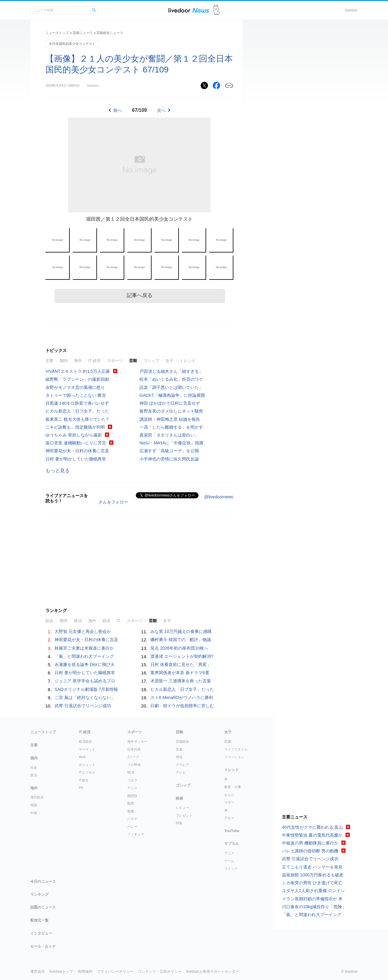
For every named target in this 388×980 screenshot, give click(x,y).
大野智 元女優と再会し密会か (83, 631)
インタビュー (41, 933)
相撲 (131, 811)
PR (81, 788)
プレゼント (184, 815)
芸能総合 (182, 741)
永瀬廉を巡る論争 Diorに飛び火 (85, 664)
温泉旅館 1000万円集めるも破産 (313, 875)
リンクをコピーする (229, 86)
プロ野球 (134, 765)
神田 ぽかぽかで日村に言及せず (170, 403)
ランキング (39, 895)
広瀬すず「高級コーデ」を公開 (169, 451)
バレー (132, 827)
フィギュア (136, 834)
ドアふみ (217, 10)
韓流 (179, 757)
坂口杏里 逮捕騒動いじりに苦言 (76, 443)
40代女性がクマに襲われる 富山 (312, 827)
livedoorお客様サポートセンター (213, 972)
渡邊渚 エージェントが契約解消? (182, 656)
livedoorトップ (61, 972)
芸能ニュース (83, 33)
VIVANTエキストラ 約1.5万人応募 (78, 371)
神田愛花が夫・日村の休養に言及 (77, 451)
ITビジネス (87, 772)
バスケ (132, 819)
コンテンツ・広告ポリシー (160, 972)
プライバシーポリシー (115, 972)
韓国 (34, 805)
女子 (169, 361)
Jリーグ (133, 757)
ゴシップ (151, 361)
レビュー (182, 808)
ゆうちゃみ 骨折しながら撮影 (74, 435)
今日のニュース (43, 881)
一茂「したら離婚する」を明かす (171, 427)
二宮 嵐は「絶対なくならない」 (85, 697)
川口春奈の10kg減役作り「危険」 (314, 907)
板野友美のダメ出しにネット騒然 (171, 411)
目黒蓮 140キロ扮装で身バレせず (77, 403)
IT (119, 621)
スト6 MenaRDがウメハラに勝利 (182, 697)
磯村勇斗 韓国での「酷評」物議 (181, 640)
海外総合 (37, 797)
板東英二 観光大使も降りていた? (77, 419)
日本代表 (134, 749)
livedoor (351, 10)
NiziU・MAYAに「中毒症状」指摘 (171, 443)
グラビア (182, 765)
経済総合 (85, 741)
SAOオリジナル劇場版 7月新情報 (86, 689)
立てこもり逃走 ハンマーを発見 (312, 867)
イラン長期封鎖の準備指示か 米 (312, 899)
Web (82, 757)
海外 (78, 361)
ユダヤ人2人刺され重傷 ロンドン (313, 891)
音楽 (179, 749)
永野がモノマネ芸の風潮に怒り (75, 387)
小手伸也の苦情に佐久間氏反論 (169, 459)
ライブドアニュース (189, 10)
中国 (34, 813)
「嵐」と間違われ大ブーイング (84, 656)
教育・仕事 (233, 787)
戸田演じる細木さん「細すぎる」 (171, 371)
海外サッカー (137, 741)
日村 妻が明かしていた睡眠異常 (76, 459)
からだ (229, 795)
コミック (231, 868)
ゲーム (229, 861)
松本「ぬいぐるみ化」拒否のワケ (171, 379)
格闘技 (132, 796)
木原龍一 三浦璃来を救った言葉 (181, 681)
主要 (49, 361)
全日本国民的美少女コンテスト (72, 44)
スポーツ (115, 361)
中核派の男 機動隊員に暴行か (310, 843)
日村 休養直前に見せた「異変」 (181, 664)
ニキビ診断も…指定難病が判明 (75, 427)
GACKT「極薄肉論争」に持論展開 (172, 395)
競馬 (131, 803)
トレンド (188, 361)
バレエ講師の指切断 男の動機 (310, 851)
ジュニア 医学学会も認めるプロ (85, 681)
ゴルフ (132, 780)
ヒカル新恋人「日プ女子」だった (77, 411)
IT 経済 (94, 361)
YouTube (232, 831)
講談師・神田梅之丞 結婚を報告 (170, 419)
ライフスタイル (236, 749)
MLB (131, 772)
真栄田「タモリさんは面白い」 (169, 435)
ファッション (234, 757)
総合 (49, 621)
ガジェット (87, 765)
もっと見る (58, 471)
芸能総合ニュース (110, 33)
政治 (78, 621)
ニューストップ (57, 33)
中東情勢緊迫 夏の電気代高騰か (312, 835)
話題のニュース (43, 907)
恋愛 (228, 741)
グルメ (229, 818)
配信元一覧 (39, 920)
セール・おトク (43, 946)
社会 (34, 768)
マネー (229, 802)
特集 (179, 823)
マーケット (87, 749)
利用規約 (85, 972)
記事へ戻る (140, 295)
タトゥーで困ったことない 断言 (76, 395)
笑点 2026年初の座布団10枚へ (179, 648)
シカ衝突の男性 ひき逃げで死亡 (312, 883)
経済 (106, 621)
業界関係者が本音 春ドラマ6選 (180, 673)
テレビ (181, 772)
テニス (132, 788)
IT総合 (84, 780)
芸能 (133, 361)
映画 (179, 798)
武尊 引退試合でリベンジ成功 (83, 706)
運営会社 (38, 972)
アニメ (229, 853)
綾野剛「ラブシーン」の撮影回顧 (77, 379)
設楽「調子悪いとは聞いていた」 (171, 387)
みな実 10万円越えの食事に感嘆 (181, 631)
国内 (64, 361)
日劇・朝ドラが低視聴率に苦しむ (182, 706)
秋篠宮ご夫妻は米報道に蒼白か (84, 648)
